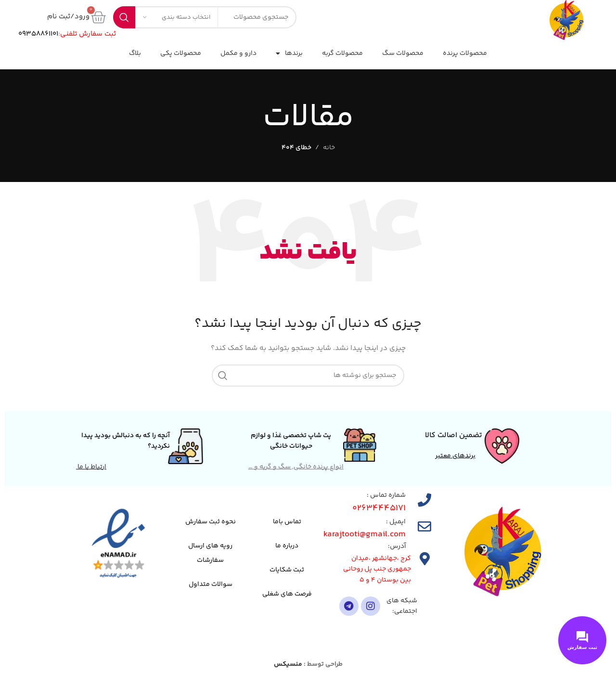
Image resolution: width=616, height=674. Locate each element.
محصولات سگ (403, 53)
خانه (329, 148)
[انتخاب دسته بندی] (177, 17)
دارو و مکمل (238, 53)
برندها (289, 53)
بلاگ (135, 53)
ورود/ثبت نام (68, 17)
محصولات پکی (181, 53)
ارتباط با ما (91, 467)
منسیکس (288, 664)
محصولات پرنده (465, 53)
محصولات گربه (342, 53)
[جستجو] (308, 376)
